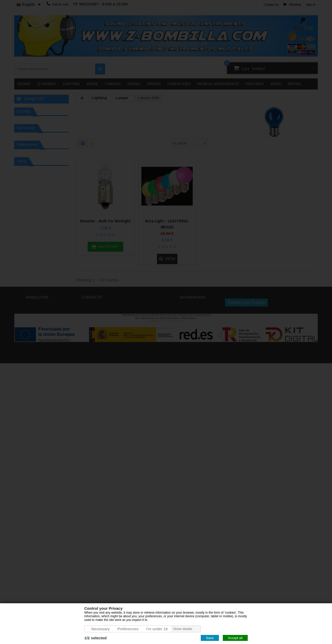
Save (210, 638)
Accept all (235, 638)
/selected (95, 638)
